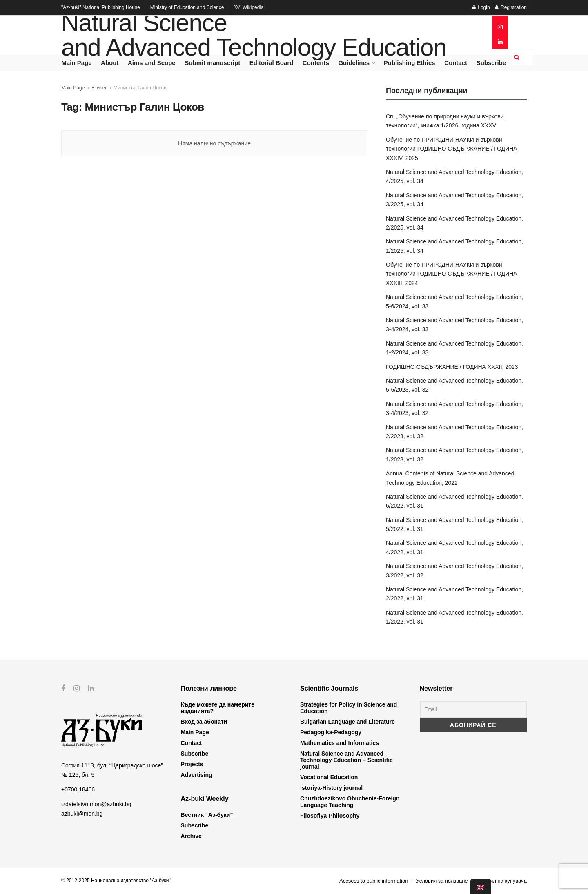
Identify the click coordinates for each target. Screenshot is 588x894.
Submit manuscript (212, 63)
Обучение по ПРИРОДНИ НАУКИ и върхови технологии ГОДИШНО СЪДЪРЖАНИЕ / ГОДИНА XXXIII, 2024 (452, 274)
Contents (316, 63)
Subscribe (491, 63)
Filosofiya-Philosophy (330, 816)
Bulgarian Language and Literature (347, 722)
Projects (192, 764)
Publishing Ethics (410, 63)
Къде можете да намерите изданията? (218, 708)
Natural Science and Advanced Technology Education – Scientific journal (346, 760)
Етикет (99, 88)
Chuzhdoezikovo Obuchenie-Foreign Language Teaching (350, 802)
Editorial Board (272, 63)
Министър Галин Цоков (140, 88)
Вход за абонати (204, 722)
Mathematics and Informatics (340, 743)
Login (481, 7)
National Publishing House (101, 7)
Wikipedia (249, 7)
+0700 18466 (78, 789)
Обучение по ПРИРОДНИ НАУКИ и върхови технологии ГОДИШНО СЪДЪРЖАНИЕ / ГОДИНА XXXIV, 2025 (452, 149)
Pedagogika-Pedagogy (331, 732)
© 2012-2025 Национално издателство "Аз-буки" (116, 881)
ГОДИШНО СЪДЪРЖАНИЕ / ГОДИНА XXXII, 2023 (452, 367)
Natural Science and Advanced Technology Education (254, 35)
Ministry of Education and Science (187, 7)
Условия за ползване (442, 881)
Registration (511, 7)
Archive (191, 836)
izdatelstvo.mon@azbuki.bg (96, 804)
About (110, 63)
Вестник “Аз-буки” (207, 815)
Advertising (197, 775)
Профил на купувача (501, 881)
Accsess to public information (374, 881)
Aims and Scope (152, 63)
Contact (456, 63)
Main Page (76, 63)
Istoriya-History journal (331, 788)
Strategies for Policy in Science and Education (349, 708)
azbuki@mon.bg (82, 814)
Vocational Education (329, 777)
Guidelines (354, 63)
